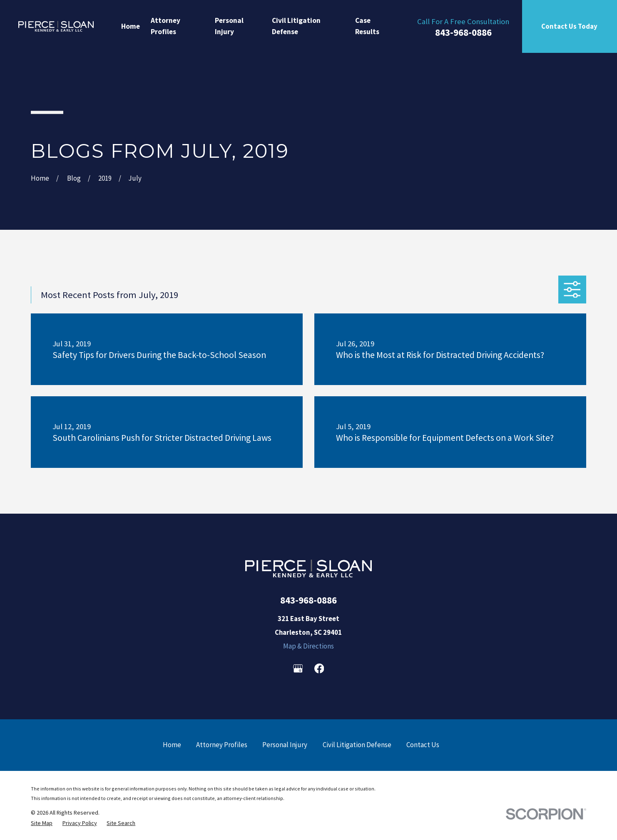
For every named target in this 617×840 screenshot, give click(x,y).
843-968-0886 (463, 32)
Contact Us (423, 745)
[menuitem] (42, 823)
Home (172, 745)
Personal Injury (285, 745)
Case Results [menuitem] (367, 26)
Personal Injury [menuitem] (229, 26)
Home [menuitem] (131, 26)
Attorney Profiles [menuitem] (165, 26)
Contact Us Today (569, 26)
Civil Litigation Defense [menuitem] (296, 26)
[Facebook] (319, 669)
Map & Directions (308, 646)
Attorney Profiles (222, 745)
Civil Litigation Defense (357, 745)
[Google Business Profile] (298, 669)
